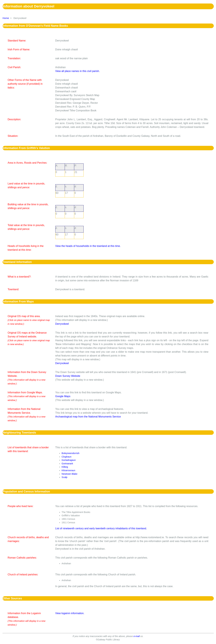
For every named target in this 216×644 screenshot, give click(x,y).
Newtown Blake (70, 474)
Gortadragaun (69, 460)
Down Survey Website (68, 376)
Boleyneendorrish (71, 453)
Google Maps (63, 396)
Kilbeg (65, 467)
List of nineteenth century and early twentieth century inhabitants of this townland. (101, 528)
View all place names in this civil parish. (78, 71)
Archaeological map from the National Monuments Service (88, 417)
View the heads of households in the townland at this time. (88, 246)
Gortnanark (67, 464)
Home (6, 18)
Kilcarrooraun (69, 470)
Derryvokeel (62, 324)
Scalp (65, 477)
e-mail (137, 636)
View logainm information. (70, 613)
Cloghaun (67, 457)
